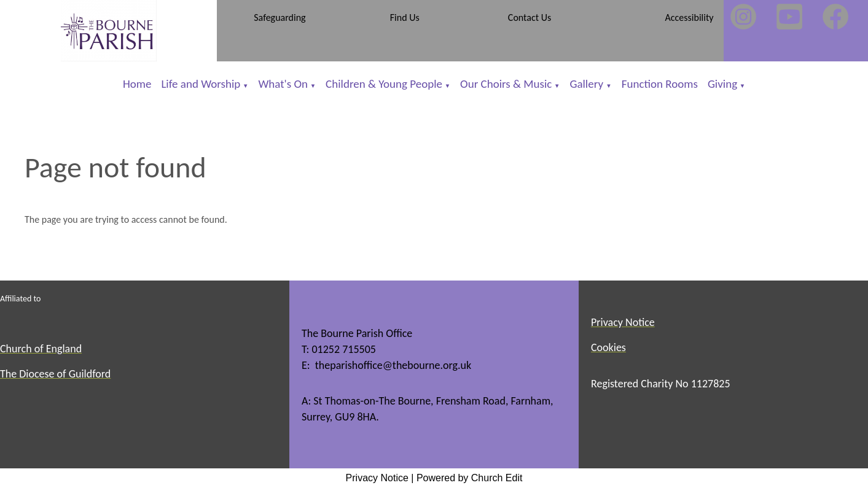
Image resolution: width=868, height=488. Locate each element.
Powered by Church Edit (470, 478)
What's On (283, 84)
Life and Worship (201, 84)
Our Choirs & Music (506, 84)
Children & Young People (384, 84)
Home (137, 84)
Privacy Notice (377, 478)
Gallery (588, 84)
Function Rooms (660, 84)
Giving (722, 84)
